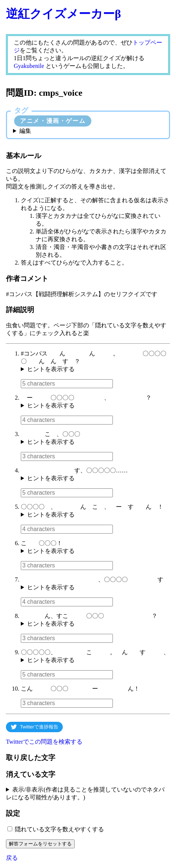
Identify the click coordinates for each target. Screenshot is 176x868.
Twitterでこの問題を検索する (44, 742)
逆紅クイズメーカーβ (63, 14)
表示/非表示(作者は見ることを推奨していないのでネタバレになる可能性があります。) (85, 793)
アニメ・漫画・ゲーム (53, 121)
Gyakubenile (29, 66)
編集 (25, 131)
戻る (12, 858)
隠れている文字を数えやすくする (59, 829)
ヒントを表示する (51, 369)
